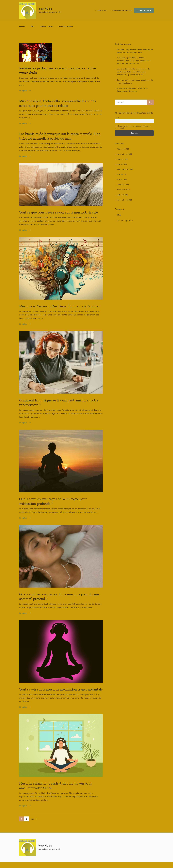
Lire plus (23, 91)
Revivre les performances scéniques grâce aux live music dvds (135, 51)
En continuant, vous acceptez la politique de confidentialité (133, 127)
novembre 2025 (125, 154)
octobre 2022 (124, 190)
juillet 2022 (123, 195)
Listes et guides (47, 26)
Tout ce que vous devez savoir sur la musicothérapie (59, 212)
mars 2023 (122, 180)
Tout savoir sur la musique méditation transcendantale (61, 689)
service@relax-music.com (123, 11)
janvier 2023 (123, 185)
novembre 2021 (124, 200)
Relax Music (45, 9)
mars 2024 (122, 164)
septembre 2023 (125, 169)
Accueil (22, 26)
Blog (33, 26)
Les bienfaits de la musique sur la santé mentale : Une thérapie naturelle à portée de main (133, 72)
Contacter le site (144, 10)
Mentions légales (66, 26)
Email (117, 118)
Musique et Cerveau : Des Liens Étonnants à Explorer (60, 306)
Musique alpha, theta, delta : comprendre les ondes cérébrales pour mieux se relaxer (134, 61)
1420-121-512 (102, 11)
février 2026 (123, 149)
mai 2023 (121, 175)
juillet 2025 (123, 159)
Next (33, 819)
